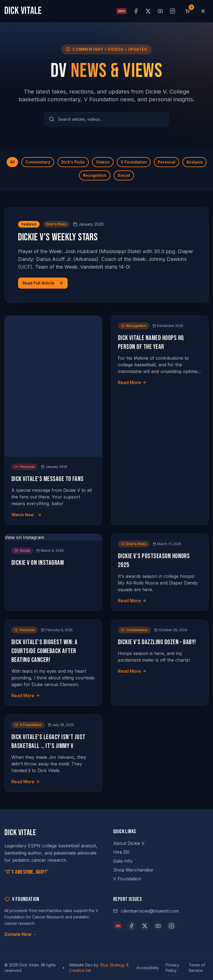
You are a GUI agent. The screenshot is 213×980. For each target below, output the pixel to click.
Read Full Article (43, 283)
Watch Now (26, 515)
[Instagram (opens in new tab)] (173, 11)
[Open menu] (203, 11)
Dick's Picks (73, 162)
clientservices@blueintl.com (146, 911)
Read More (132, 382)
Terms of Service (197, 968)
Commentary (38, 162)
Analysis (195, 162)
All (12, 162)
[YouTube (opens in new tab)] (160, 11)
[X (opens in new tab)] (148, 11)
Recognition (95, 175)
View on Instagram (24, 537)
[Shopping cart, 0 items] (187, 11)
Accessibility (148, 968)
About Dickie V (129, 843)
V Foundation (134, 162)
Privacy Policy (172, 968)
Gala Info (123, 861)
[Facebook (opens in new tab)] (136, 11)
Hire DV (121, 852)
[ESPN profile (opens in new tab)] (121, 11)
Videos (103, 162)
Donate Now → (21, 934)
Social (124, 175)
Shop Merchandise (133, 870)
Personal (167, 162)
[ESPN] (118, 926)
